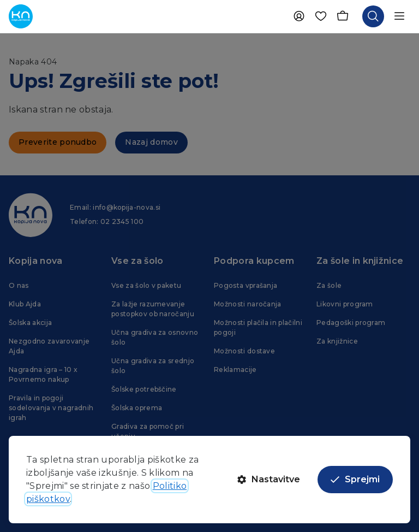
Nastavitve (269, 479)
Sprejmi (355, 479)
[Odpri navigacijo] (399, 16)
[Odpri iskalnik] (373, 16)
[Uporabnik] (299, 16)
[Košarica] (343, 16)
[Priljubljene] (321, 16)
